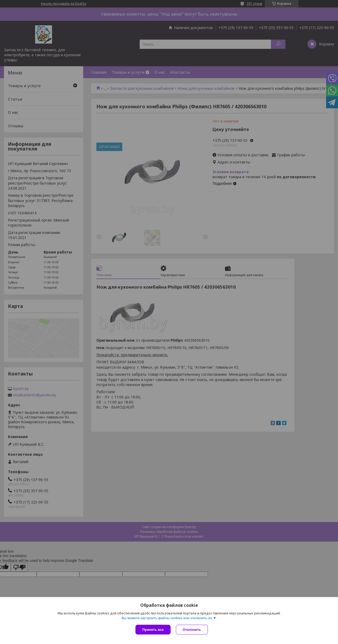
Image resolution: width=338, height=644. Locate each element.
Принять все (153, 630)
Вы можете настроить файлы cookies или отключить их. (167, 618)
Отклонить (192, 630)
